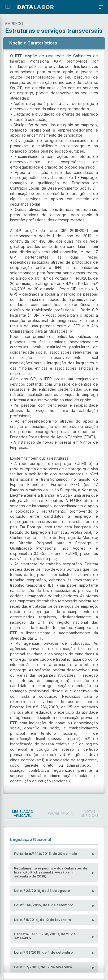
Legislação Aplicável (23, 814)
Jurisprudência (59, 814)
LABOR (36, 7)
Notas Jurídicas (90, 814)
